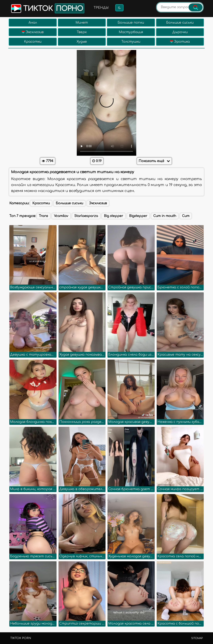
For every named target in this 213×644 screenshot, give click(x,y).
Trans (43, 216)
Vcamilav (61, 216)
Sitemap (197, 638)
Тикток (47, 8)
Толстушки (131, 42)
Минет (82, 23)
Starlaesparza (86, 216)
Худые (82, 42)
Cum (186, 216)
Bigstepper (138, 216)
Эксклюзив (33, 32)
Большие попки (131, 23)
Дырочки (180, 32)
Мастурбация (131, 32)
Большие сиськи (180, 23)
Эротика (180, 42)
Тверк (82, 32)
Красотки (33, 42)
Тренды (101, 8)
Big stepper (114, 216)
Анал (33, 23)
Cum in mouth (165, 216)
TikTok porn (21, 638)
